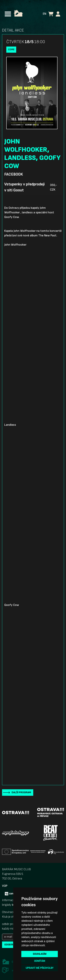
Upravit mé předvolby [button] (40, 968)
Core (11, 50)
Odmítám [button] (40, 961)
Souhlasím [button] (39, 954)
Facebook (14, 174)
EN (45, 14)
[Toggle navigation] (8, 14)
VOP (5, 886)
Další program (21, 792)
